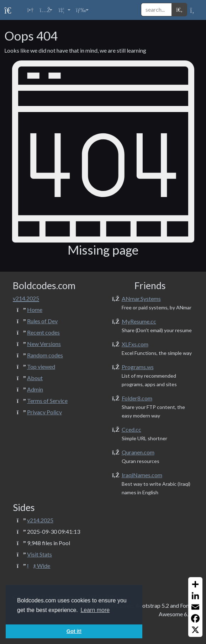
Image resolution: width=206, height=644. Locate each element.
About (35, 378)
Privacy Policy (44, 412)
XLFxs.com (135, 344)
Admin (35, 389)
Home (35, 310)
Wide (39, 566)
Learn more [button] (95, 610)
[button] (46, 10)
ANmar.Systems (141, 299)
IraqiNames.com (142, 475)
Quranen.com (138, 452)
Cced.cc (131, 429)
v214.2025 (40, 520)
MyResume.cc (139, 321)
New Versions (44, 344)
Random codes (45, 355)
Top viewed (41, 366)
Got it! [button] (74, 631)
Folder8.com (137, 398)
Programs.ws (138, 367)
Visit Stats (39, 554)
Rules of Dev (42, 321)
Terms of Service (47, 401)
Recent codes (43, 332)
